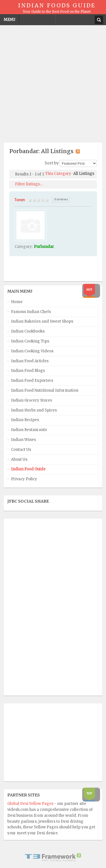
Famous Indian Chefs (31, 312)
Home (17, 302)
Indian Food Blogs (28, 371)
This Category (58, 174)
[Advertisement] (53, 82)
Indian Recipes (25, 420)
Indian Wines (23, 440)
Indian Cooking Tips (30, 341)
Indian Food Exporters (32, 381)
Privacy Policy (24, 479)
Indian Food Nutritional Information (45, 390)
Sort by (52, 163)
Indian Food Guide (28, 469)
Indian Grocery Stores (32, 400)
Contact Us (21, 450)
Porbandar (44, 247)
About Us (19, 459)
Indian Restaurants (29, 430)
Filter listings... (29, 184)
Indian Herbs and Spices (34, 410)
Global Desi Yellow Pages (31, 804)
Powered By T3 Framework (53, 857)
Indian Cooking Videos (32, 351)
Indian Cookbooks (28, 331)
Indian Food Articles (30, 361)
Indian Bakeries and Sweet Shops (42, 321)
